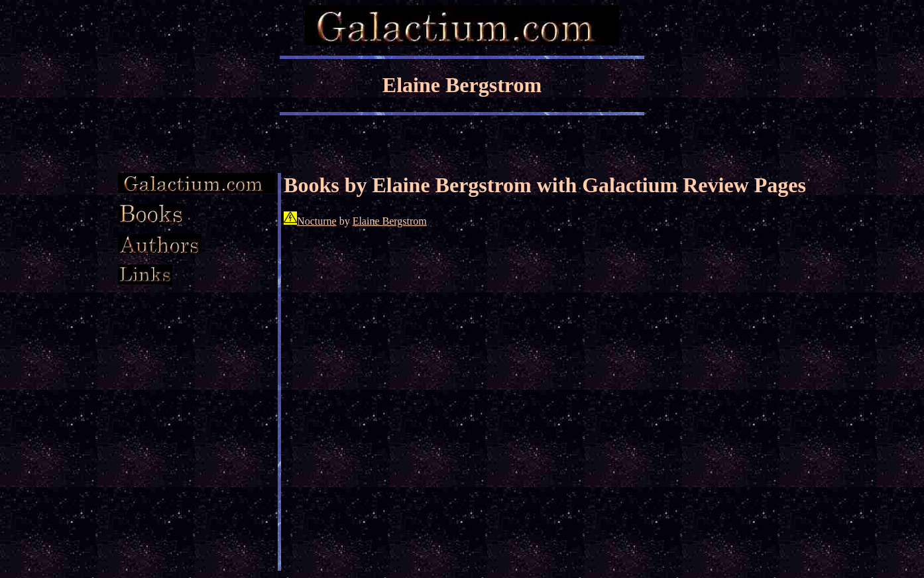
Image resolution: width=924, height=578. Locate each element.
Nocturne (317, 221)
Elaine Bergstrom (390, 221)
